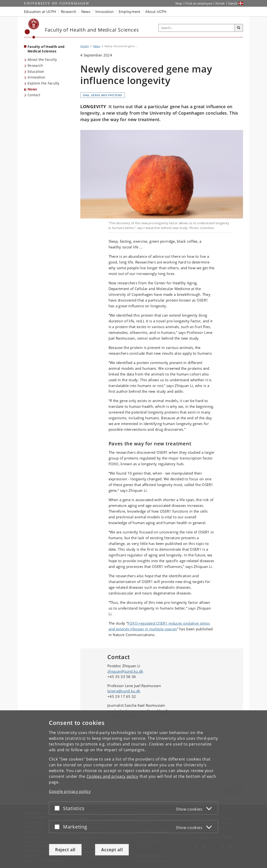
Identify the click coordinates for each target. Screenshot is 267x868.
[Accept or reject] (58, 808)
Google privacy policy (70, 791)
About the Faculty (42, 59)
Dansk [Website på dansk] (233, 3)
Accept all (112, 850)
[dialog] (133, 789)
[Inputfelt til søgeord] (197, 28)
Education (36, 71)
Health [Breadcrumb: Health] (85, 46)
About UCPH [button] (156, 11)
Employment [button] (130, 11)
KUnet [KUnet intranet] (220, 3)
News (32, 89)
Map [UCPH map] (179, 3)
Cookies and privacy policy (112, 776)
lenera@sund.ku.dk (124, 691)
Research (35, 65)
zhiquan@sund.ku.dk (125, 671)
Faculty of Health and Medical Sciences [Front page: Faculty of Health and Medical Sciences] (46, 49)
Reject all (65, 850)
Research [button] (69, 11)
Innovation (36, 77)
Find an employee (199, 3)
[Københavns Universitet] (32, 29)
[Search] (239, 28)
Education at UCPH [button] (40, 11)
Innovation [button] (105, 11)
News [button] (86, 11)
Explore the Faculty (44, 83)
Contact (34, 95)
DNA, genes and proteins (103, 95)
